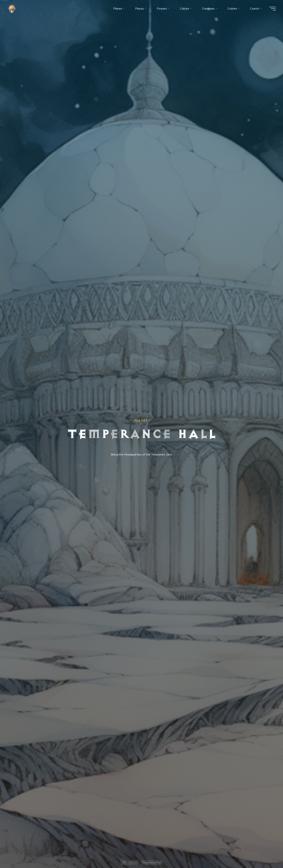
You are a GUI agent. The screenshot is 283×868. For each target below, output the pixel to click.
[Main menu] (273, 9)
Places (141, 420)
